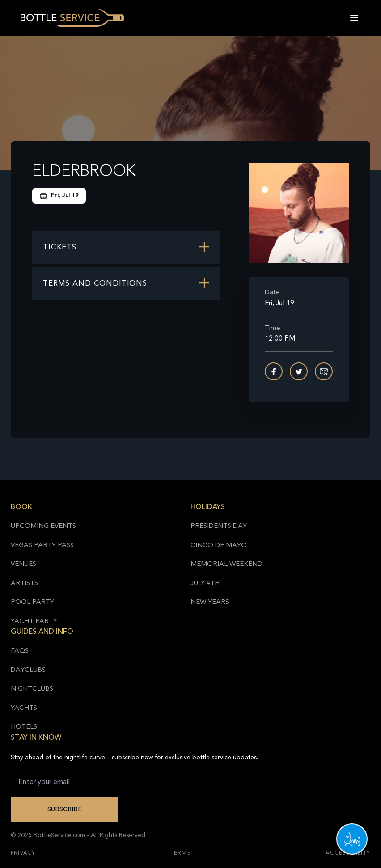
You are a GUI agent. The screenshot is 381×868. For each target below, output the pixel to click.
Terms (181, 853)
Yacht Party (34, 622)
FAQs (20, 651)
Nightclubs (32, 689)
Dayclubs (28, 670)
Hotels (24, 727)
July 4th (205, 584)
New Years (210, 602)
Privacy (23, 853)
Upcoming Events (43, 526)
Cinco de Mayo (219, 546)
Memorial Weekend (226, 564)
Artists (24, 584)
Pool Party (32, 602)
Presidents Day (219, 526)
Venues (23, 564)
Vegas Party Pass (42, 546)
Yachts (24, 708)
